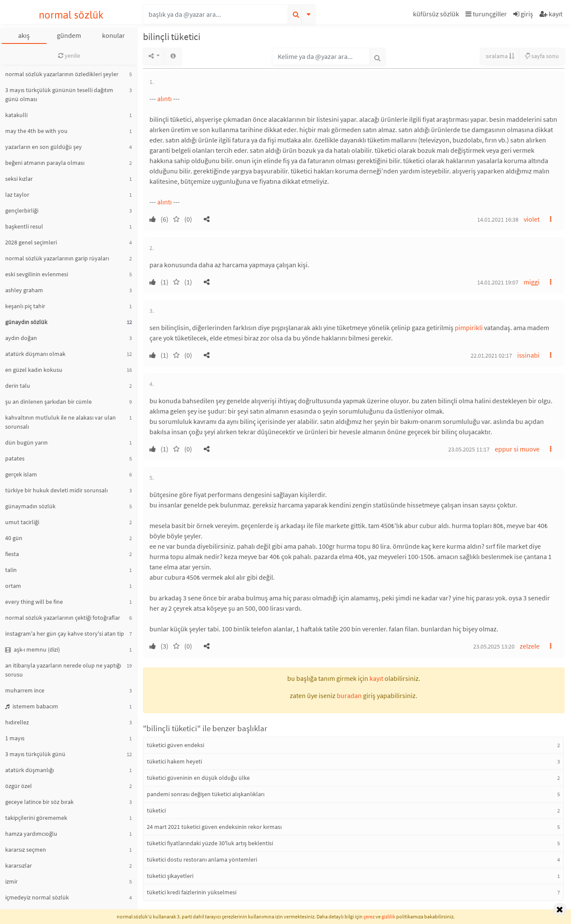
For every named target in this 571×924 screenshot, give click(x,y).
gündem (69, 35)
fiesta (12, 554)
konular (113, 35)
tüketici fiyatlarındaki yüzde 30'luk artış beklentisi (210, 843)
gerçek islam (21, 474)
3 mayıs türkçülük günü (35, 754)
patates (15, 458)
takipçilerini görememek (36, 818)
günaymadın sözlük (30, 506)
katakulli (16, 115)
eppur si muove (517, 449)
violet (532, 219)
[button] (437, 15)
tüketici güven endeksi (175, 745)
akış (24, 35)
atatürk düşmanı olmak (35, 354)
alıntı (164, 99)
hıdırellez (17, 722)
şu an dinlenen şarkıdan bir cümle (48, 402)
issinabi (528, 355)
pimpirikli (469, 328)
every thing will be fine (34, 602)
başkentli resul (24, 226)
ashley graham (24, 290)
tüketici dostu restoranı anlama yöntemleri (202, 859)
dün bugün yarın (26, 442)
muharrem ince (25, 690)
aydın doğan (21, 338)
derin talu (18, 386)
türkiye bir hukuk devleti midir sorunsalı (56, 490)
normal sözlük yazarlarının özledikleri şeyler (62, 74)
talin (11, 570)
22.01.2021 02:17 (491, 355)
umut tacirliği (22, 522)
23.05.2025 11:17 (469, 449)
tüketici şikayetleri (170, 876)
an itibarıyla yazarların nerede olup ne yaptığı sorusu (63, 670)
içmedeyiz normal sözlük (37, 897)
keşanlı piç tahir (25, 306)
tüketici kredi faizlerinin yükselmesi (192, 892)
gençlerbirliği (22, 210)
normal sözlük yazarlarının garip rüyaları (57, 258)
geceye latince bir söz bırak (39, 802)
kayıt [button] (376, 678)
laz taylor (17, 195)
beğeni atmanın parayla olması (45, 163)
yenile (69, 56)
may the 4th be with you (36, 131)
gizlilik (388, 916)
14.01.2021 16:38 (498, 219)
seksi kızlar (19, 179)
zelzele (530, 646)
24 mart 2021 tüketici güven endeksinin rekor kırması (214, 827)
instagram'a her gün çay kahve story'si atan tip (65, 634)
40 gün (14, 538)
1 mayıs (15, 738)
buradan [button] (349, 695)
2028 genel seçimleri (31, 242)
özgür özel (19, 786)
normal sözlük (71, 15)
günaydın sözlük (26, 322)
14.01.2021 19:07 (498, 282)
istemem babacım (32, 706)
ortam (13, 586)
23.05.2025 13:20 (494, 646)
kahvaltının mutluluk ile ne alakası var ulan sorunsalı (61, 422)
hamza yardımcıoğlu (31, 834)
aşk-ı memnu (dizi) (33, 649)
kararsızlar (19, 865)
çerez (369, 916)
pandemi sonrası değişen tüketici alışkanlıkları (206, 794)
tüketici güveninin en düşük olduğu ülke (198, 778)
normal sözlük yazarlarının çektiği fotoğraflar (63, 618)
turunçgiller (486, 14)
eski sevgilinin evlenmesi (37, 274)
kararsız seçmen (26, 850)
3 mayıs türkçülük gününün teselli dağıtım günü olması (59, 94)
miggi (532, 282)
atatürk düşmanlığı (29, 770)
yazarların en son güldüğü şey (43, 147)
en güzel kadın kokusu (34, 370)
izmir (11, 881)
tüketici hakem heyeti (174, 761)
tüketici (156, 810)
